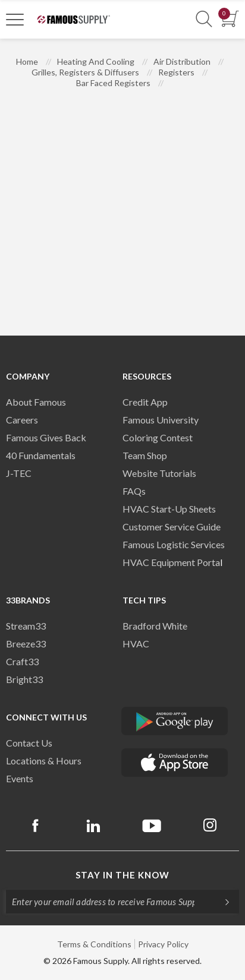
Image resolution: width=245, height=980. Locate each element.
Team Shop (145, 455)
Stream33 (26, 626)
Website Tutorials (159, 473)
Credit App (145, 402)
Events (20, 778)
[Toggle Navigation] (15, 19)
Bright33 (24, 679)
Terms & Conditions (94, 944)
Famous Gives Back (46, 437)
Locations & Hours (44, 761)
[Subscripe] (221, 902)
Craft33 (22, 661)
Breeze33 (26, 644)
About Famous (36, 402)
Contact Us (29, 743)
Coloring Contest (158, 437)
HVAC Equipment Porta (171, 562)
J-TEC (19, 473)
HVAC (136, 644)
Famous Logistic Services (174, 544)
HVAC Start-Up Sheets (169, 509)
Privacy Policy (163, 944)
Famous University (161, 420)
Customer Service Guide (172, 527)
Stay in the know (122, 875)
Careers (22, 420)
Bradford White (155, 626)
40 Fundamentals (41, 455)
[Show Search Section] (204, 19)
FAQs (134, 491)
